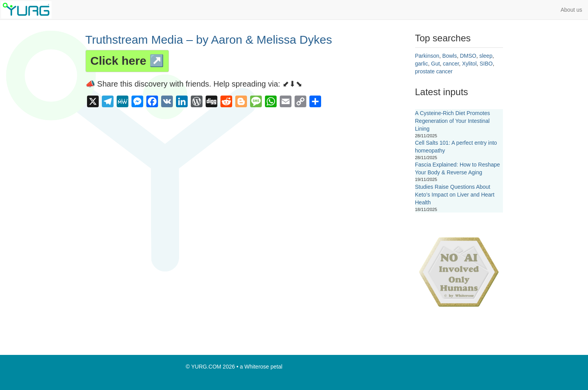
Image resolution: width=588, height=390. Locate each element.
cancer (451, 64)
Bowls (450, 56)
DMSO (468, 56)
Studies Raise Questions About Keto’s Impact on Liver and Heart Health (455, 195)
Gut (436, 64)
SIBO (486, 64)
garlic (422, 64)
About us (571, 10)
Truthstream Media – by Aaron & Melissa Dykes (209, 40)
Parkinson (427, 56)
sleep (486, 56)
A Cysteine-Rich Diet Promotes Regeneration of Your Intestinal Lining (453, 121)
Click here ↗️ (127, 61)
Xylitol (469, 64)
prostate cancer (434, 71)
